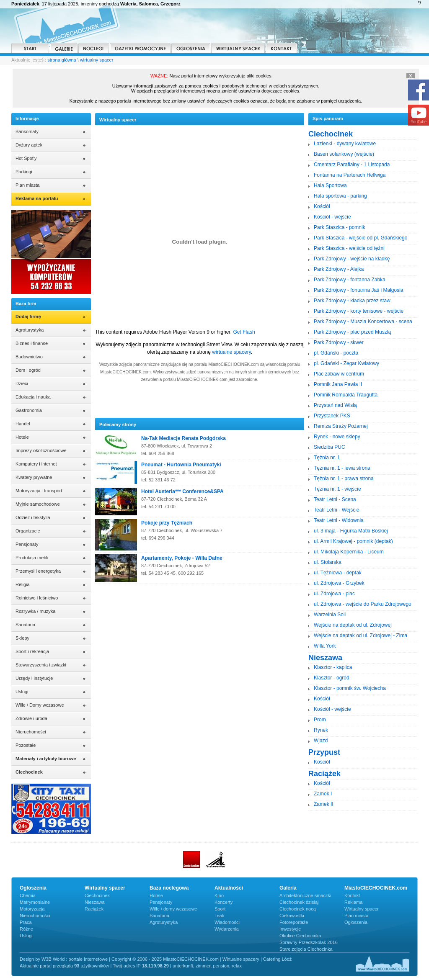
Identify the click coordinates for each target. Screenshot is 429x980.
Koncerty (224, 902)
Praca (26, 922)
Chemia (28, 895)
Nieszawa (95, 902)
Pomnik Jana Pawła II (338, 384)
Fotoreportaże (294, 922)
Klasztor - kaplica (333, 667)
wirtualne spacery (231, 352)
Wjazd (321, 741)
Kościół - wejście (332, 217)
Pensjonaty (27, 544)
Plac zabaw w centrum (339, 374)
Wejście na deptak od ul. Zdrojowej (353, 625)
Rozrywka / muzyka (35, 611)
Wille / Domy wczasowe (40, 705)
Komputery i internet (36, 464)
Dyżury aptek (29, 145)
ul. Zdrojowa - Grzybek (339, 583)
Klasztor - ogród (332, 678)
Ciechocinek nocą (298, 909)
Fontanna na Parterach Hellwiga (350, 175)
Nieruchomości (31, 732)
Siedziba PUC (330, 447)
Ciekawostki (292, 916)
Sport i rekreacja (32, 651)
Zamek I (323, 794)
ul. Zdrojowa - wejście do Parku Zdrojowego (363, 604)
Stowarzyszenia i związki (41, 665)
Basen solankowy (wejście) (344, 154)
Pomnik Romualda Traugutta (346, 395)
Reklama (353, 902)
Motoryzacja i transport (39, 491)
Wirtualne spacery (241, 959)
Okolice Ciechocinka (300, 936)
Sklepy (22, 638)
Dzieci (22, 383)
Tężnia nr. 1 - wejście (337, 489)
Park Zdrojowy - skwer (339, 342)
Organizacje (28, 531)
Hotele (22, 437)
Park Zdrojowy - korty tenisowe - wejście (359, 311)
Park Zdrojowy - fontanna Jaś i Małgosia (358, 290)
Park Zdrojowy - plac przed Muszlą (352, 332)
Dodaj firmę (28, 316)
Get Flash (244, 332)
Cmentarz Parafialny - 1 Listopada (352, 165)
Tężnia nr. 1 (327, 458)
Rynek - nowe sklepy (337, 437)
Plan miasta (27, 185)
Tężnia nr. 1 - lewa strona (342, 468)
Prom (320, 720)
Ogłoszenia (356, 922)
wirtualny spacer (97, 60)
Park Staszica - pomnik (340, 227)
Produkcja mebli (32, 558)
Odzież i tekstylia (33, 517)
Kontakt (352, 895)
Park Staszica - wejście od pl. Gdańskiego (361, 238)
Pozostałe (26, 745)
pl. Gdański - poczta (336, 353)
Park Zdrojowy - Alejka (339, 269)
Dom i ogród (28, 370)
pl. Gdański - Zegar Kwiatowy (346, 363)
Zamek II (324, 804)
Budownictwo (29, 357)
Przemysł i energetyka (38, 571)
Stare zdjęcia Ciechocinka (306, 949)
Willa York (325, 646)
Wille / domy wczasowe (173, 909)
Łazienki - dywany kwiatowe (345, 144)
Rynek (321, 730)
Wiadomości (227, 922)
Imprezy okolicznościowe (41, 450)
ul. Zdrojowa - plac (334, 594)
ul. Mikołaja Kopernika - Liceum (349, 552)
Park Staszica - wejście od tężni (349, 248)
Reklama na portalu (37, 198)
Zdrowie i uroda (31, 718)
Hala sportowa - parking (340, 196)
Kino (219, 895)
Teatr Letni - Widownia (339, 520)
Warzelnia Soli (330, 615)
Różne (26, 929)
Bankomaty (27, 131)
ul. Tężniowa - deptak (338, 573)
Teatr (220, 916)
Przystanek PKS (332, 416)
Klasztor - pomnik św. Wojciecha (350, 688)
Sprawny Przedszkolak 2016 (309, 942)
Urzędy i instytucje (34, 678)
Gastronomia (29, 410)
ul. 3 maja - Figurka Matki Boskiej (351, 531)
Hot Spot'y (26, 158)
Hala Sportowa (330, 185)
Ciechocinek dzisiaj (299, 902)
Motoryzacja (32, 909)
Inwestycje (290, 929)
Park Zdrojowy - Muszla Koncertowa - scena (363, 322)
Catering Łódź (278, 959)
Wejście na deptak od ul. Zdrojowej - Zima (361, 635)
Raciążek (94, 909)
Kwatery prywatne (34, 477)
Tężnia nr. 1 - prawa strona (344, 478)
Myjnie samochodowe (38, 504)
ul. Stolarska (328, 562)
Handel (23, 424)
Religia (23, 584)
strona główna (62, 60)
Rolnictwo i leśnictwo (37, 598)
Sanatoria (25, 625)
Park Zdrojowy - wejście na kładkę (352, 259)
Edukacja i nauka (33, 397)
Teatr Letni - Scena (335, 499)
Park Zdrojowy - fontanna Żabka (350, 280)
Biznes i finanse (32, 343)
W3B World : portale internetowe (75, 959)
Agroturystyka (30, 330)
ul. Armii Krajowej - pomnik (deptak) (353, 541)
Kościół (322, 206)
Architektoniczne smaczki (305, 895)
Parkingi (24, 172)
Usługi (22, 692)
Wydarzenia (227, 929)
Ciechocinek (97, 895)
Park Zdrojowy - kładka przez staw (352, 301)
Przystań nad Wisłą (335, 405)
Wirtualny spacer (362, 909)
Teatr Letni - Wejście (337, 510)
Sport (220, 909)
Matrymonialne (35, 902)
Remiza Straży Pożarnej (341, 426)
